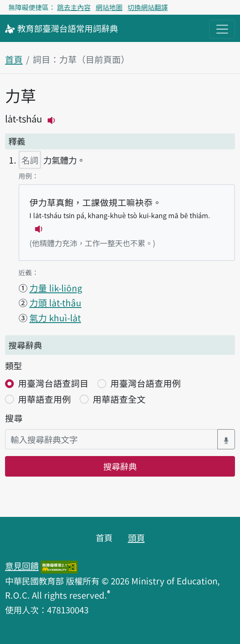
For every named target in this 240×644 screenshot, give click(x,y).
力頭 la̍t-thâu (55, 302)
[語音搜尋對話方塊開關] (226, 439)
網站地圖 (109, 7)
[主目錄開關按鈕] (222, 29)
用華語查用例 (44, 399)
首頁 (14, 59)
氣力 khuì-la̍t (55, 318)
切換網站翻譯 (148, 7)
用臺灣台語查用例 (146, 383)
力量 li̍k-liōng (56, 288)
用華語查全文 (119, 399)
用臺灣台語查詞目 (53, 383)
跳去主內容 (74, 7)
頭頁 (136, 537)
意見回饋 (22, 566)
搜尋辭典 (120, 466)
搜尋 (14, 418)
